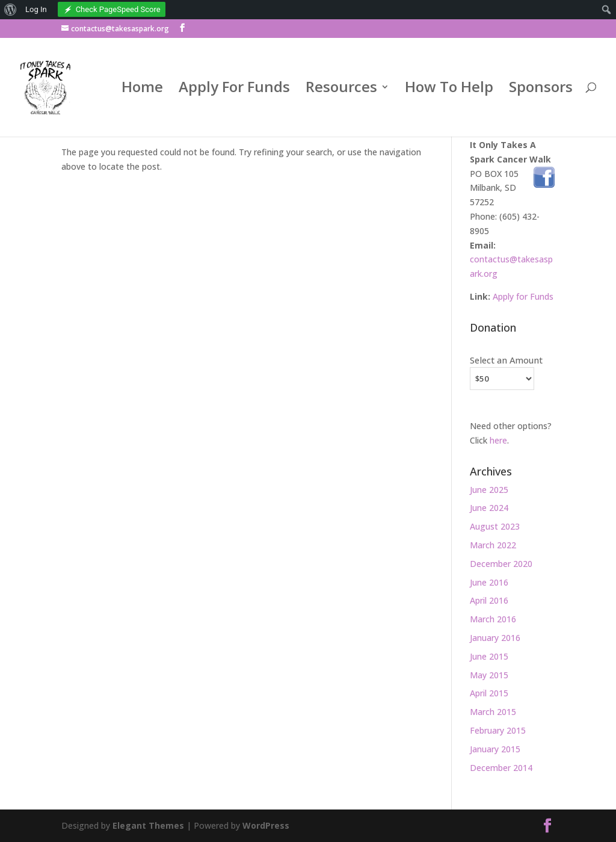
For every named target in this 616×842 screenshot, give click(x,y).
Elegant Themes (148, 825)
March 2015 (493, 712)
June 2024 (489, 508)
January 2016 (495, 638)
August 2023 (495, 526)
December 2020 (501, 564)
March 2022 (493, 545)
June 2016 (489, 582)
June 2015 (489, 656)
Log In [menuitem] (36, 9)
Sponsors (541, 91)
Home (142, 91)
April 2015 (489, 693)
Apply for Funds (523, 296)
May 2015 (489, 675)
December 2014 (501, 768)
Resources (341, 91)
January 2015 (495, 749)
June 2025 (489, 490)
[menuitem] (11, 10)
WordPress (266, 825)
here (498, 440)
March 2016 (493, 619)
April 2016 (489, 600)
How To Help (449, 91)
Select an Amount (506, 360)
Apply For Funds (234, 91)
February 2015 (498, 730)
